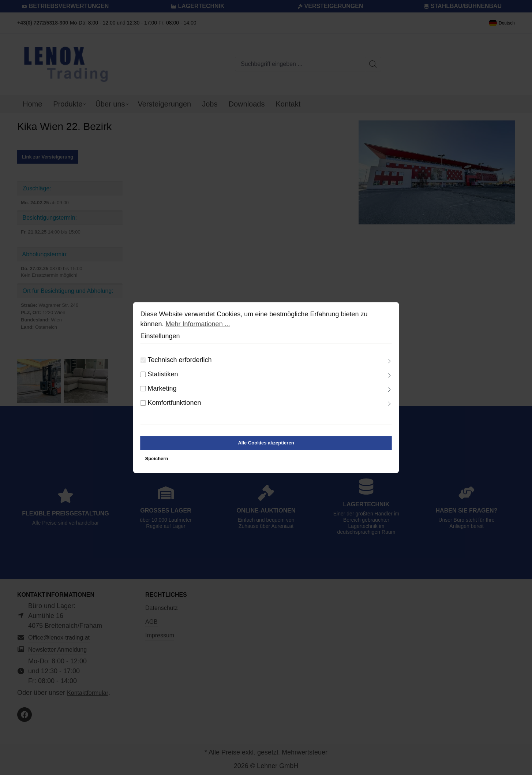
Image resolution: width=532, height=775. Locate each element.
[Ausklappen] (389, 361)
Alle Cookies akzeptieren (266, 443)
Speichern (157, 459)
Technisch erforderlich (180, 360)
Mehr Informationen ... (198, 324)
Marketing (162, 388)
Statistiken (163, 374)
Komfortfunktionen (175, 403)
